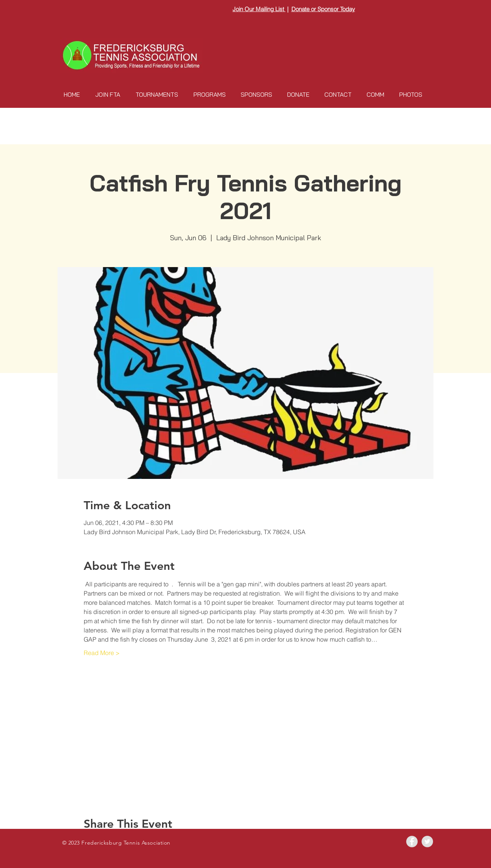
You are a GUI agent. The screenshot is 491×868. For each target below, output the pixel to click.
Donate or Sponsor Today (323, 9)
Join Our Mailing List (259, 9)
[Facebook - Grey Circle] (412, 842)
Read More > (102, 653)
